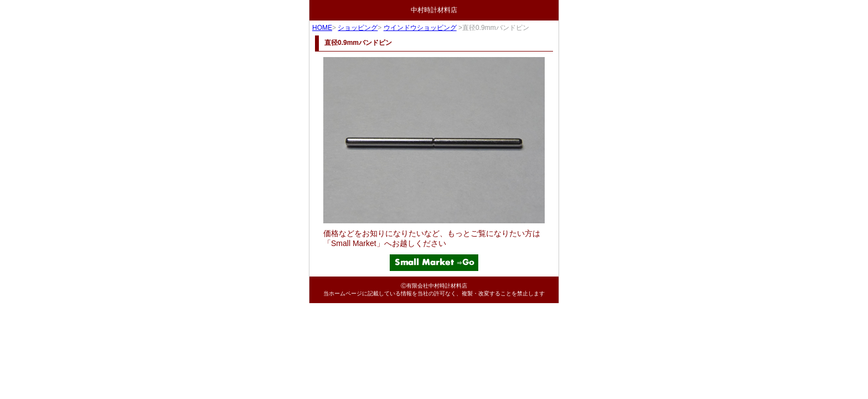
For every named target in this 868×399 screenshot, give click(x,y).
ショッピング (358, 28)
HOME (322, 28)
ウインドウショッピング (420, 28)
